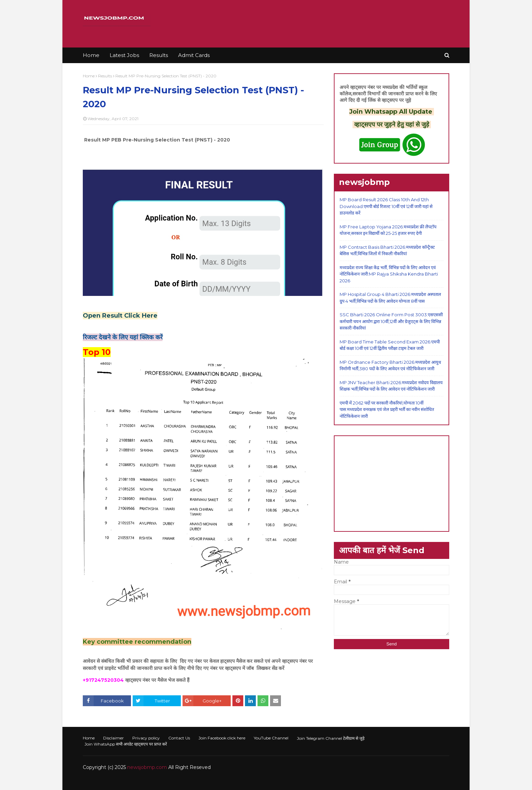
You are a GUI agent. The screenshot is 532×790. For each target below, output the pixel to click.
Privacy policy (146, 738)
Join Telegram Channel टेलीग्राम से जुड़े (331, 738)
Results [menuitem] (159, 55)
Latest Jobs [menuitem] (124, 55)
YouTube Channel (271, 738)
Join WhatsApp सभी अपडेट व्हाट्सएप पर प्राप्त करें (126, 744)
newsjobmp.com (147, 767)
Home (89, 76)
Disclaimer (113, 738)
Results (105, 76)
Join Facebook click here (222, 738)
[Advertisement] (392, 484)
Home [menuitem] (91, 55)
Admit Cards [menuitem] (194, 55)
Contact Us (179, 738)
